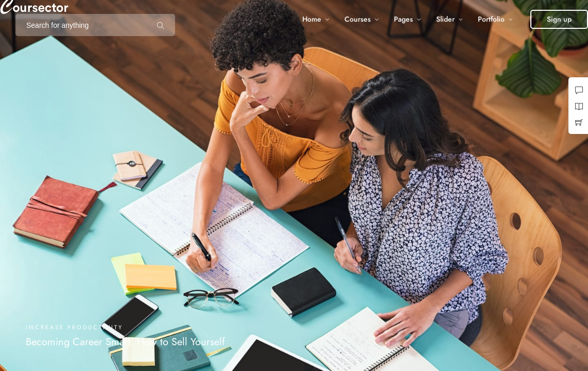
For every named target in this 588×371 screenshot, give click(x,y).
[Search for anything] (161, 25)
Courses (358, 19)
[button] (559, 19)
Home (312, 19)
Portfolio (491, 19)
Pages (403, 19)
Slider (445, 19)
